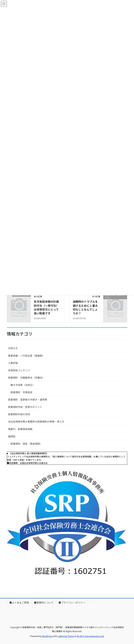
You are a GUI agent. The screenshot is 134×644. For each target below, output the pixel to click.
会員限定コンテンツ (19, 370)
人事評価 (13, 363)
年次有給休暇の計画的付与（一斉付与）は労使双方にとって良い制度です (46, 307)
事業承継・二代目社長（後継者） (26, 356)
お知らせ (13, 348)
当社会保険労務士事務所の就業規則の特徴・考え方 (36, 421)
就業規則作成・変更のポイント (25, 407)
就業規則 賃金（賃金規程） (26, 444)
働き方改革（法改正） (23, 385)
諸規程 (12, 436)
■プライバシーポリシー (72, 602)
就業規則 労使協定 (21, 392)
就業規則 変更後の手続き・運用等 (28, 400)
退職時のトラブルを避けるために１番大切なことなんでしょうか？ (85, 307)
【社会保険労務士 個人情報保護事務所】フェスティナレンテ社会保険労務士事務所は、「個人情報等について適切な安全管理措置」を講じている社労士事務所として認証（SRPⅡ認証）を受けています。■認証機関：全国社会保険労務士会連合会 (66, 458)
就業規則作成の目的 (19, 414)
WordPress (47, 636)
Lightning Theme (66, 636)
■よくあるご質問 (19, 602)
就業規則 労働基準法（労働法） (26, 378)
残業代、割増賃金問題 (20, 429)
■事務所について (44, 602)
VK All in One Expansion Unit (90, 636)
